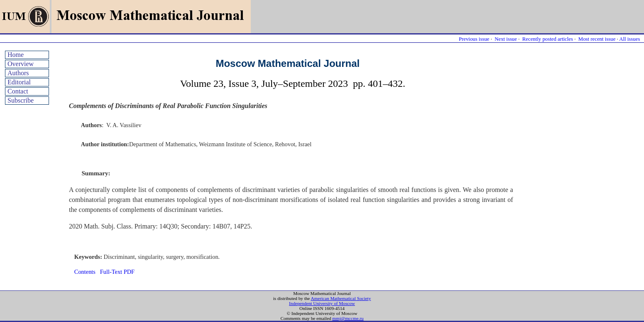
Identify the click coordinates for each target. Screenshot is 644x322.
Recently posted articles (548, 39)
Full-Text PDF (117, 272)
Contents (85, 272)
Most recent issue (597, 39)
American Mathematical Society (341, 298)
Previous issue (474, 39)
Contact (18, 91)
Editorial (19, 82)
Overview (21, 64)
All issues (629, 39)
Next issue (506, 39)
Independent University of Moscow (322, 303)
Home (16, 55)
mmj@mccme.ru (348, 318)
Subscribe (21, 100)
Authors (18, 73)
